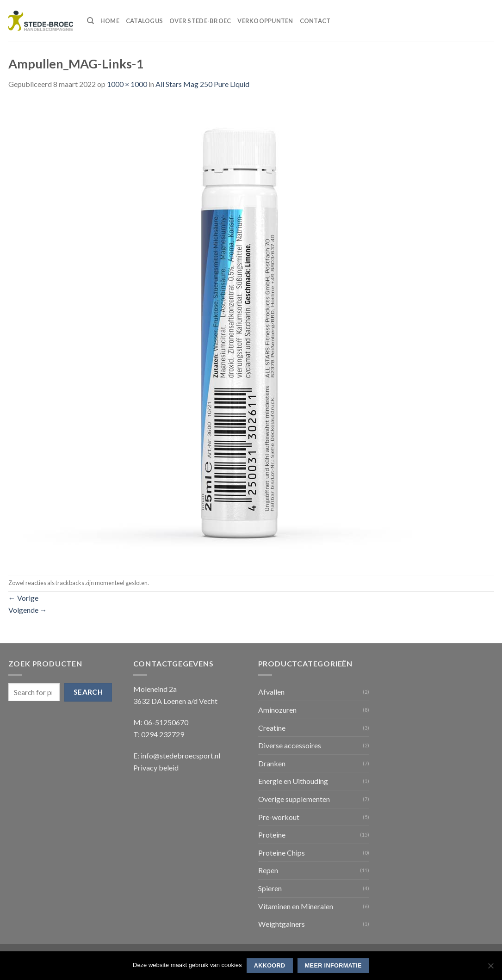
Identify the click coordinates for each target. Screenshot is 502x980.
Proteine (272, 835)
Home (110, 21)
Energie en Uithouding (293, 781)
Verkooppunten (265, 21)
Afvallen (271, 692)
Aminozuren (277, 710)
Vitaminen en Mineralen (296, 906)
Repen (268, 870)
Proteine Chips (282, 853)
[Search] (90, 21)
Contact (315, 21)
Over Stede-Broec (200, 21)
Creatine (272, 728)
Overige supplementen (294, 799)
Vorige (23, 598)
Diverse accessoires (290, 745)
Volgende (28, 610)
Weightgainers (282, 924)
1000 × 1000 (127, 84)
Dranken (272, 763)
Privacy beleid (156, 767)
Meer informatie (333, 966)
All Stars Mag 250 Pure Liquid (202, 84)
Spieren (270, 888)
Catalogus (144, 21)
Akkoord (270, 966)
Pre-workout (279, 817)
